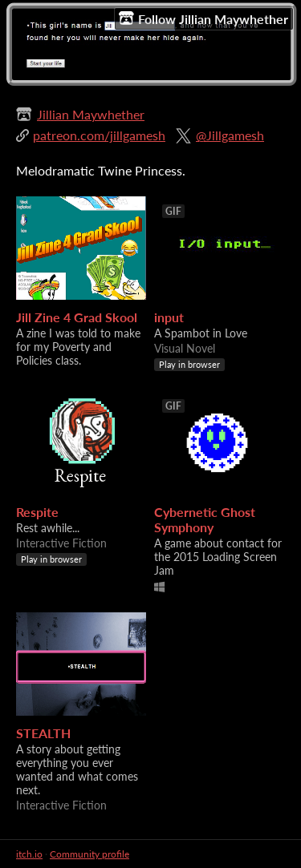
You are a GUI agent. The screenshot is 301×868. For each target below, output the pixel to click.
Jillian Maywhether (91, 114)
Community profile (89, 854)
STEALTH (43, 733)
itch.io (29, 854)
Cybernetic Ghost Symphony (205, 519)
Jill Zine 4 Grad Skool (77, 317)
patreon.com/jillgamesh (99, 135)
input (169, 317)
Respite (37, 512)
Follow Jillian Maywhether (203, 18)
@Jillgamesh (230, 135)
